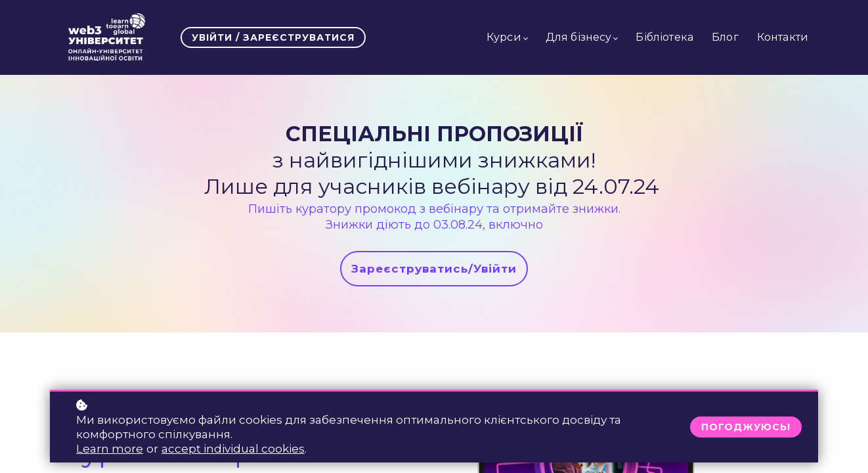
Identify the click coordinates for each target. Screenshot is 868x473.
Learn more (110, 449)
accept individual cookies (233, 449)
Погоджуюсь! (746, 427)
